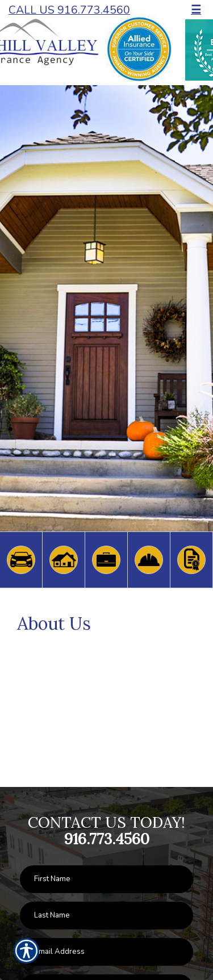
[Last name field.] (106, 916)
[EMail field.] (106, 952)
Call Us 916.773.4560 (69, 10)
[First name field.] (106, 879)
